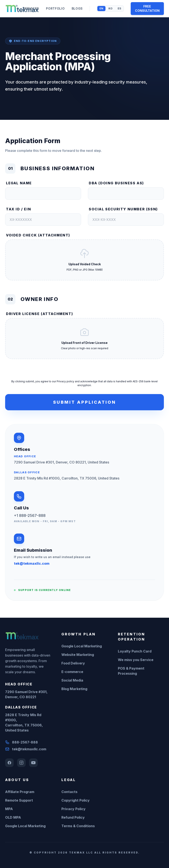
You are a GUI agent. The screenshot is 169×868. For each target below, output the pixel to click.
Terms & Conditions (78, 826)
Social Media (72, 680)
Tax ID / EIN (19, 209)
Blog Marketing (74, 689)
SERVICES (31, 8)
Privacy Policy (73, 809)
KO (110, 8)
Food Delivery (73, 663)
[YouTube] (33, 763)
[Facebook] (9, 763)
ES (119, 8)
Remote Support (19, 800)
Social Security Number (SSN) (123, 209)
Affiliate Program (20, 792)
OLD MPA (13, 817)
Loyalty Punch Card (135, 651)
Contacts (69, 792)
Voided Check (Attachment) (38, 235)
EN (101, 8)
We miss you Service (136, 660)
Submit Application (84, 402)
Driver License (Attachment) (39, 314)
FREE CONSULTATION (147, 8)
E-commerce (72, 672)
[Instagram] (21, 763)
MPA (9, 809)
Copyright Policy (76, 800)
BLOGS (77, 8)
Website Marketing (78, 655)
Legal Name (19, 183)
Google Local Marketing (82, 646)
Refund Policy (73, 817)
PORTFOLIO (55, 8)
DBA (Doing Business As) (116, 183)
